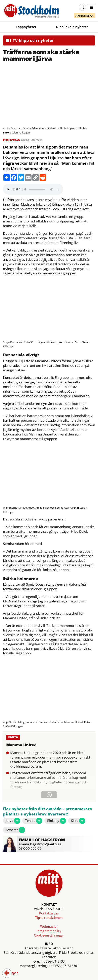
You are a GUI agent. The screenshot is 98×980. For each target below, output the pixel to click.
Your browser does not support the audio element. (33, 189)
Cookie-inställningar (49, 935)
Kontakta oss (49, 913)
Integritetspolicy (49, 931)
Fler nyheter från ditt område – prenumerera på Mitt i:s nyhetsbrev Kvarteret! (47, 812)
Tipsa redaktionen (49, 918)
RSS (12, 974)
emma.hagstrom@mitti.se (40, 844)
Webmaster (49, 926)
